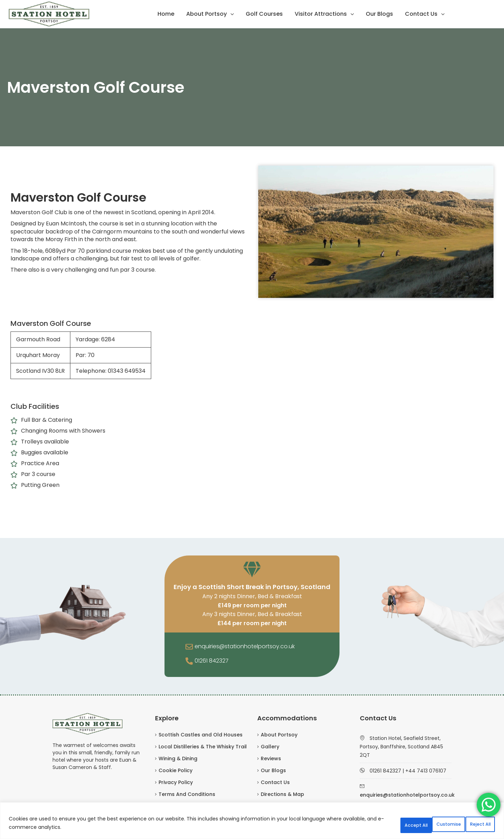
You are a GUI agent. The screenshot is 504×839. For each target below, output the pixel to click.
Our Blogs (379, 14)
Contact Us (421, 14)
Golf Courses (264, 14)
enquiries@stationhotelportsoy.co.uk (245, 646)
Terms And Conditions (187, 794)
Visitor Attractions (321, 14)
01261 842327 (212, 661)
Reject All (424, 825)
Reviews (271, 758)
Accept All (472, 825)
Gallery (270, 747)
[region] (252, 822)
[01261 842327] (189, 662)
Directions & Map (282, 794)
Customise (376, 825)
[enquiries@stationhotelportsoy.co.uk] (189, 647)
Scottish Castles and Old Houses (201, 735)
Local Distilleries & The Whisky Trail (203, 747)
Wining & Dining (178, 758)
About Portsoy (206, 14)
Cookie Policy (176, 770)
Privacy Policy (176, 782)
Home (166, 14)
